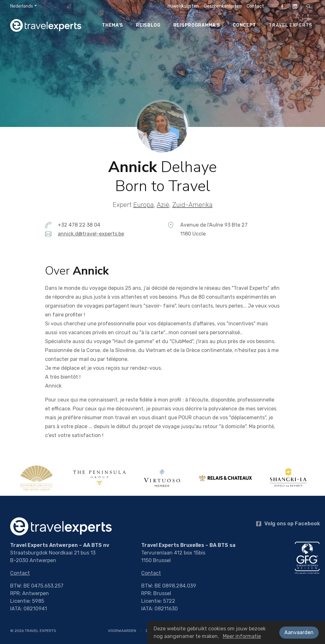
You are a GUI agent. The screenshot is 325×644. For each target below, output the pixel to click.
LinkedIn (293, 6)
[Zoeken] (308, 6)
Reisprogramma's (197, 25)
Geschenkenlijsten (223, 6)
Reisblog (148, 25)
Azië (163, 205)
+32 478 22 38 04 (79, 225)
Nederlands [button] (22, 6)
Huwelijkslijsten (183, 6)
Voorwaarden (122, 631)
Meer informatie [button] (242, 636)
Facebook (280, 6)
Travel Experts (291, 25)
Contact (255, 6)
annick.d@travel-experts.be (91, 234)
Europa (144, 205)
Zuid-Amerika (192, 205)
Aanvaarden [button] (299, 632)
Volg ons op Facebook (288, 524)
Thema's (113, 25)
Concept (244, 25)
